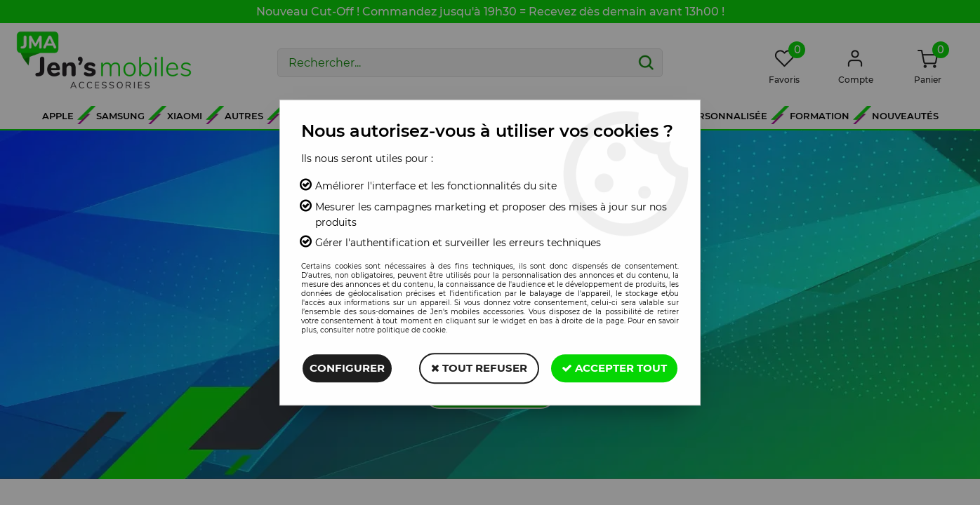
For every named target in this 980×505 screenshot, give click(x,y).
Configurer (347, 368)
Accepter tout (614, 368)
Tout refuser (479, 368)
